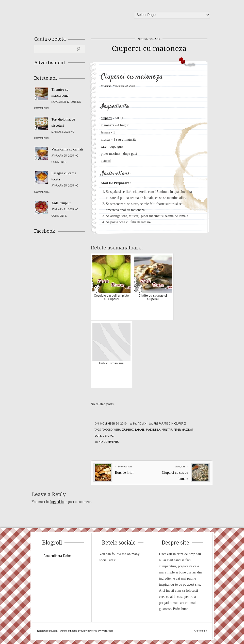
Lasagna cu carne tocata (64, 176)
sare (104, 147)
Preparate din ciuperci (170, 424)
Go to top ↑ (201, 631)
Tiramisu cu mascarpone (60, 92)
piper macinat (111, 154)
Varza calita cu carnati (67, 149)
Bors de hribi (124, 473)
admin (108, 86)
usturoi (106, 161)
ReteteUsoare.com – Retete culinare (71, 16)
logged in (57, 502)
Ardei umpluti (62, 203)
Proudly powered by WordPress (96, 631)
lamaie (105, 132)
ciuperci (107, 118)
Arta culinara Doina (58, 556)
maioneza (108, 125)
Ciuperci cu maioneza (149, 49)
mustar (106, 139)
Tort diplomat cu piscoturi (63, 122)
